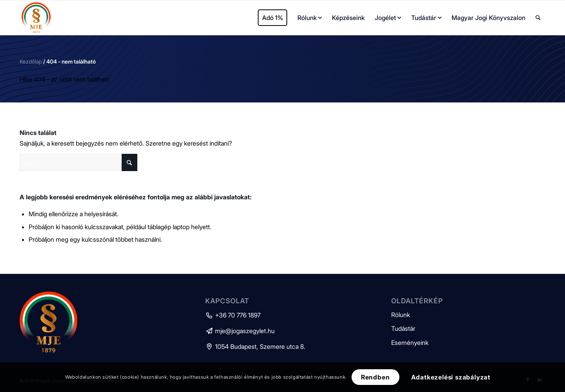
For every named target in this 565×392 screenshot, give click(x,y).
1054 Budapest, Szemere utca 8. (255, 346)
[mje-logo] (36, 18)
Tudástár (403, 328)
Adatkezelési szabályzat (451, 377)
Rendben (375, 377)
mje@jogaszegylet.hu (240, 331)
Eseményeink (410, 343)
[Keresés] (538, 18)
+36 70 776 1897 (233, 315)
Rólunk (401, 315)
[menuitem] (272, 18)
